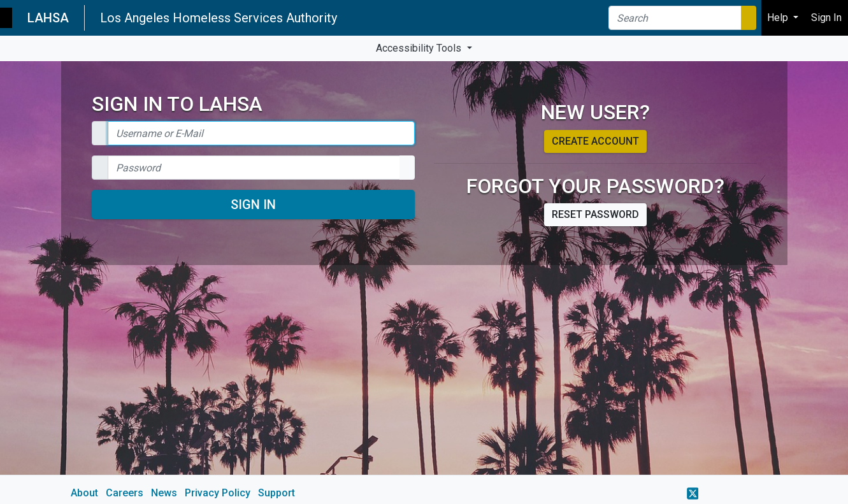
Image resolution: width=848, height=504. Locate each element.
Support (277, 493)
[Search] (675, 18)
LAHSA (48, 18)
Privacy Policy (218, 493)
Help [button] (779, 18)
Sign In (253, 205)
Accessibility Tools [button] (420, 48)
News (164, 493)
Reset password (595, 214)
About (84, 493)
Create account (595, 141)
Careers (125, 493)
